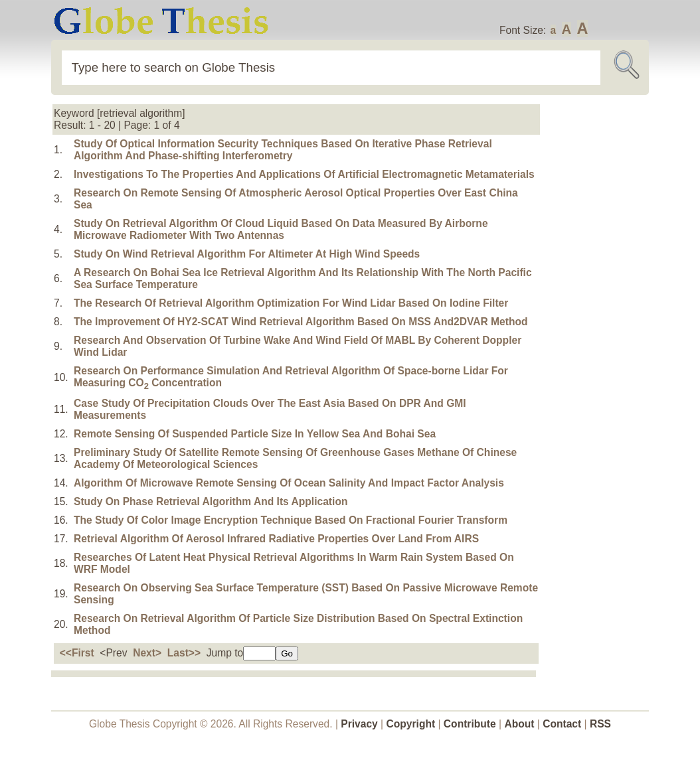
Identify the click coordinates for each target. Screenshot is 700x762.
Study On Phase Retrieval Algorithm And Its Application (211, 501)
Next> (147, 653)
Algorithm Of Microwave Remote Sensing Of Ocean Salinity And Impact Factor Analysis (289, 483)
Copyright (411, 724)
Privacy (359, 724)
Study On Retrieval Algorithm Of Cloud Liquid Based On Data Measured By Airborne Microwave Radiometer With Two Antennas (281, 229)
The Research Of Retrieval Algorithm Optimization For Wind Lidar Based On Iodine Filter (291, 303)
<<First (77, 653)
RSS (600, 724)
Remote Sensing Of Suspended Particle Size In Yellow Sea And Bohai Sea (255, 434)
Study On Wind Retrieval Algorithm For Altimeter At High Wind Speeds (247, 254)
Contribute (470, 724)
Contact (563, 724)
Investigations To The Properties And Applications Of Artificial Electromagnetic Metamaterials (304, 174)
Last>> (184, 653)
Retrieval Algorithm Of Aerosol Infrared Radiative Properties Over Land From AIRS (276, 539)
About (519, 724)
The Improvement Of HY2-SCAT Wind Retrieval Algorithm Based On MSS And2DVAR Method (301, 322)
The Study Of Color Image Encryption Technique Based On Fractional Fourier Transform (291, 520)
